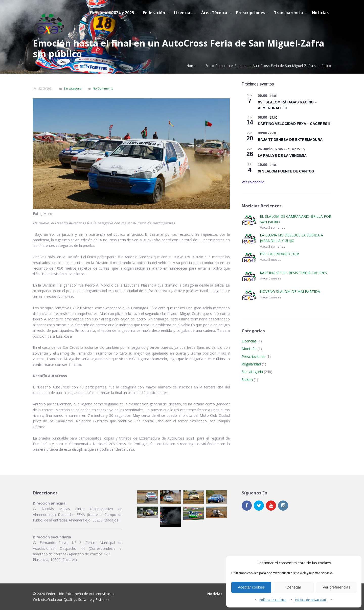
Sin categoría (73, 88)
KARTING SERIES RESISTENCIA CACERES (293, 273)
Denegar (294, 587)
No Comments (103, 88)
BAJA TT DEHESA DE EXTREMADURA (290, 140)
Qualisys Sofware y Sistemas (87, 600)
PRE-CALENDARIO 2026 (280, 254)
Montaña (249, 349)
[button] (147, 497)
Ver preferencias (336, 587)
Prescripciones (254, 356)
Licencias (249, 341)
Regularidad (251, 364)
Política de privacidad (311, 600)
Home (191, 66)
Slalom (247, 379)
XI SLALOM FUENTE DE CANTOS (286, 171)
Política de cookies (273, 600)
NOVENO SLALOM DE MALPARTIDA (290, 291)
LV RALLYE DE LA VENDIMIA (282, 156)
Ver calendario (253, 182)
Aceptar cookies (251, 587)
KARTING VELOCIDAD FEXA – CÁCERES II (294, 124)
